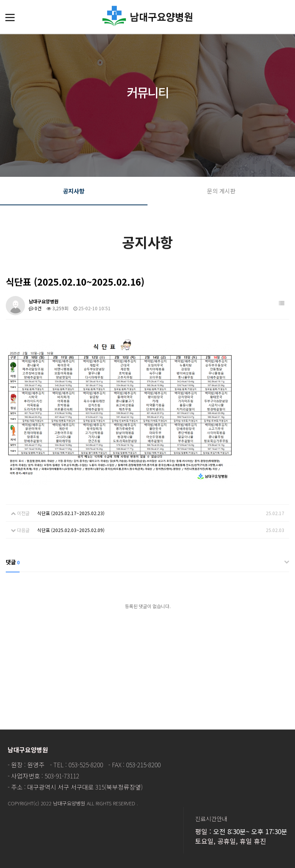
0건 (35, 308)
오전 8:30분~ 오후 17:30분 (250, 831)
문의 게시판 (221, 191)
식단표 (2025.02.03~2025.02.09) (71, 530)
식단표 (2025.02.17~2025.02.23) (71, 513)
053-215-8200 (143, 765)
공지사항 (74, 191)
